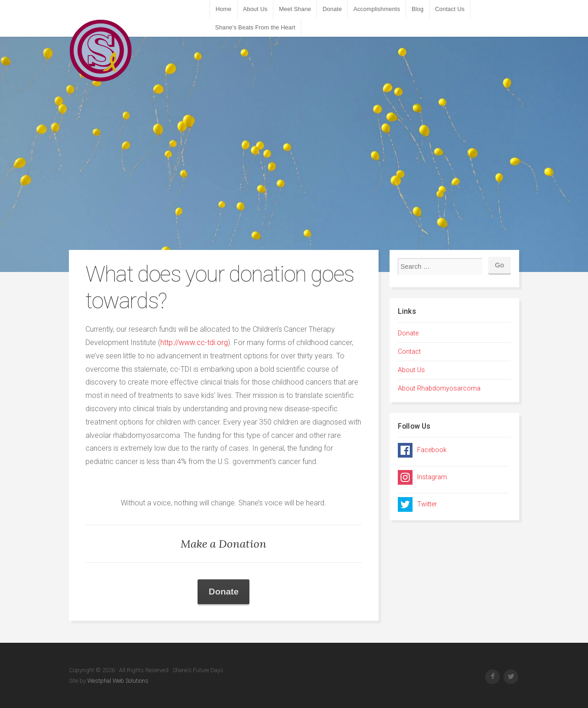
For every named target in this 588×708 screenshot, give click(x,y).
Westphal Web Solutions (117, 681)
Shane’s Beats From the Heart (255, 27)
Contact (409, 352)
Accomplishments (377, 9)
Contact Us (450, 9)
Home (223, 9)
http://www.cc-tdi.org (194, 343)
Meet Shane (295, 9)
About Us (255, 9)
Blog (418, 9)
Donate (332, 9)
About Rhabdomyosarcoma (439, 388)
